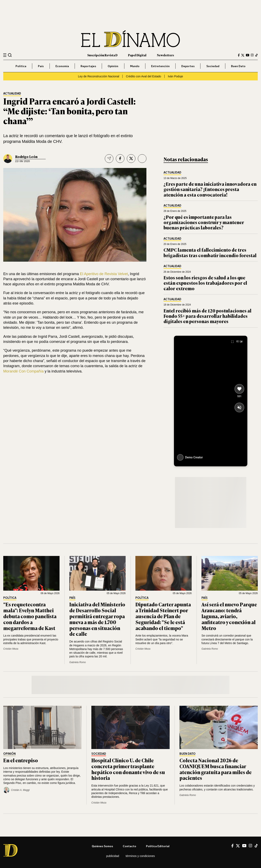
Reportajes (88, 66)
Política (21, 66)
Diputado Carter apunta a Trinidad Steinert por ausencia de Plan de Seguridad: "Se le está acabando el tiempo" (163, 616)
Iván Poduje (175, 76)
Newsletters (165, 55)
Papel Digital (137, 55)
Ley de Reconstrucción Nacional (99, 76)
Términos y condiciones (140, 856)
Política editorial (158, 846)
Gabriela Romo (78, 662)
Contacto (129, 846)
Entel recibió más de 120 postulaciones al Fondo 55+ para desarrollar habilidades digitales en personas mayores (207, 316)
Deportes (188, 66)
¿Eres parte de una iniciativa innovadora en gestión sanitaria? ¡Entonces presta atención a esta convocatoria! (210, 189)
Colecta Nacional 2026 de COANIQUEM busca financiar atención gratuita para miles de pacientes (216, 769)
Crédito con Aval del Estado (143, 76)
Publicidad (113, 856)
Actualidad (12, 94)
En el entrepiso (21, 760)
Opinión (113, 66)
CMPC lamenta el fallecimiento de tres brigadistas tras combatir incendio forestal (210, 252)
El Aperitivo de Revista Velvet (104, 274)
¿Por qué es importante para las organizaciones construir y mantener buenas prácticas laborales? (204, 222)
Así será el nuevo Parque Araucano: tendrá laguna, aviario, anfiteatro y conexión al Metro (229, 616)
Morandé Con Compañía (23, 371)
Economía (62, 66)
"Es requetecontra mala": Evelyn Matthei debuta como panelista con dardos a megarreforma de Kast (30, 616)
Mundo (135, 66)
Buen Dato (238, 66)
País (41, 66)
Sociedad (213, 66)
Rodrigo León (26, 157)
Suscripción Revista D (102, 55)
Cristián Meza (11, 649)
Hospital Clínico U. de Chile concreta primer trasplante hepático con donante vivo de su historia (128, 769)
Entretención (160, 66)
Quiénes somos (102, 846)
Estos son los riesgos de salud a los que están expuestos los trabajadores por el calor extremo (205, 283)
